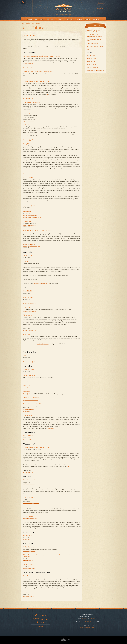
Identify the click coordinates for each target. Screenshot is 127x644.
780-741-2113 (85, 618)
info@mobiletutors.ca (32, 114)
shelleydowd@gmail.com (29, 140)
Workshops (42, 619)
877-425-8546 (92, 618)
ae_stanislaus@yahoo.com (29, 382)
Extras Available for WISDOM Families (94, 40)
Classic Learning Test (91, 65)
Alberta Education (91, 55)
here (47, 94)
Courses (70, 19)
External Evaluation (91, 58)
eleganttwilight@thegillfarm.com (42, 283)
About (30, 19)
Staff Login (40, 627)
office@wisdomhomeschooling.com (87, 620)
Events (61, 19)
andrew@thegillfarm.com (29, 225)
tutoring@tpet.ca (27, 411)
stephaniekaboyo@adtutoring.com (31, 206)
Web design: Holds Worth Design (87, 628)
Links (88, 49)
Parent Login (101, 3)
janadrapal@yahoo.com (43, 344)
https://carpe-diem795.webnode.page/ (32, 217)
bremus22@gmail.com (29, 596)
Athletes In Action (91, 62)
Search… (23, 2)
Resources (39, 19)
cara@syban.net (50, 428)
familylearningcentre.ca (29, 484)
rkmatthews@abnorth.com (29, 440)
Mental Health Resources (92, 68)
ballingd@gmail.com (28, 98)
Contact (96, 19)
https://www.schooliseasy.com (30, 400)
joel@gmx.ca (26, 539)
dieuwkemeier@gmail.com (30, 303)
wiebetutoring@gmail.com (30, 311)
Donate (100, 8)
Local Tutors (29, 36)
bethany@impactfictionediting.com (32, 246)
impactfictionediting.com (29, 244)
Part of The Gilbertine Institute (63, 640)
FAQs (42, 623)
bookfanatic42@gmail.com (30, 330)
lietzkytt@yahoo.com (28, 394)
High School (51, 19)
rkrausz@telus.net (27, 68)
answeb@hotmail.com (28, 388)
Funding (79, 19)
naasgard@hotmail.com (29, 568)
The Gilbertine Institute (90, 622)
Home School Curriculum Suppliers (95, 46)
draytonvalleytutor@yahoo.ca (30, 362)
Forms (87, 19)
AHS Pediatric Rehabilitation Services (95, 71)
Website (25, 174)
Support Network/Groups (92, 43)
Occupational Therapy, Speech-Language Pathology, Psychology (94, 36)
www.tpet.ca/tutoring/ (28, 410)
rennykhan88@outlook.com (30, 215)
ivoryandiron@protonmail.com (31, 518)
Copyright (82, 626)
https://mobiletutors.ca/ (29, 121)
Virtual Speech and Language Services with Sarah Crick (93, 31)
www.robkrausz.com (28, 64)
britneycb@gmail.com (28, 560)
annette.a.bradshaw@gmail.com (31, 503)
